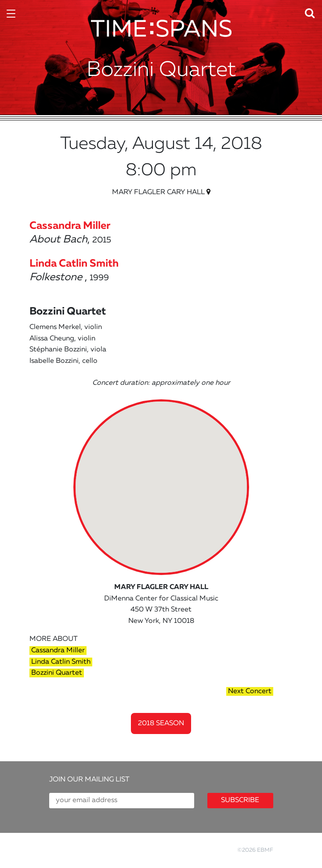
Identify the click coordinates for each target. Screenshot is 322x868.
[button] (312, 11)
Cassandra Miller (58, 651)
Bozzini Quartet (57, 673)
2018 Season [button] (161, 723)
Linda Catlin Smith (61, 662)
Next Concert (250, 691)
